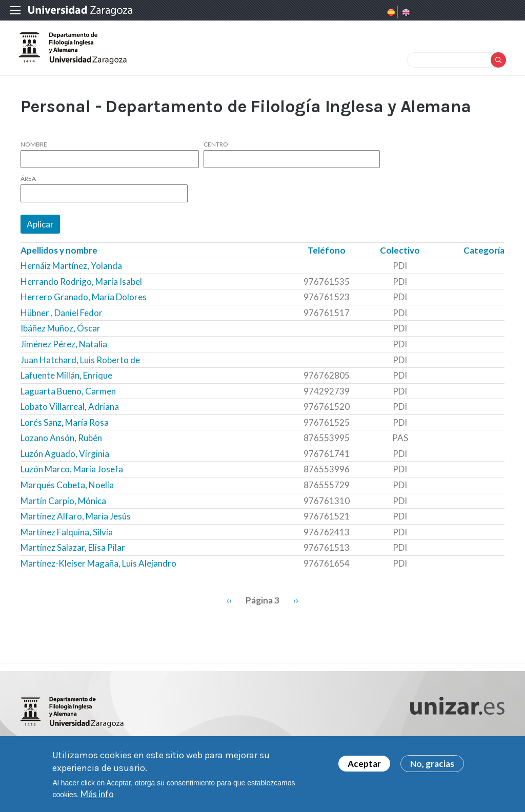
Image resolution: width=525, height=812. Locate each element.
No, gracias (432, 766)
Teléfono (327, 255)
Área (28, 183)
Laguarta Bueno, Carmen (68, 396)
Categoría (484, 255)
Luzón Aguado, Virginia (65, 458)
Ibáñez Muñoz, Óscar (60, 333)
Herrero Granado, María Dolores (84, 301)
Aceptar (364, 766)
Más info (97, 796)
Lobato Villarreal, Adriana (70, 411)
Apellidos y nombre (59, 255)
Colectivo (400, 255)
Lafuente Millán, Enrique (66, 380)
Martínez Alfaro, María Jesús (76, 521)
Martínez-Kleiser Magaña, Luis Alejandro (98, 568)
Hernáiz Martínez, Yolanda (71, 270)
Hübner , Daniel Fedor (62, 317)
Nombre (34, 149)
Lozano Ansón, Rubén (61, 442)
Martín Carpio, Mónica (63, 505)
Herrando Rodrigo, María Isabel (81, 286)
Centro (216, 149)
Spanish (390, 12)
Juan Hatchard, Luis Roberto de (80, 364)
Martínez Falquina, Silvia (67, 536)
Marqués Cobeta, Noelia (67, 490)
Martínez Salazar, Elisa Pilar (73, 552)
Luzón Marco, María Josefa (72, 474)
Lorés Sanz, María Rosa (65, 427)
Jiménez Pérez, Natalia (64, 349)
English (405, 12)
